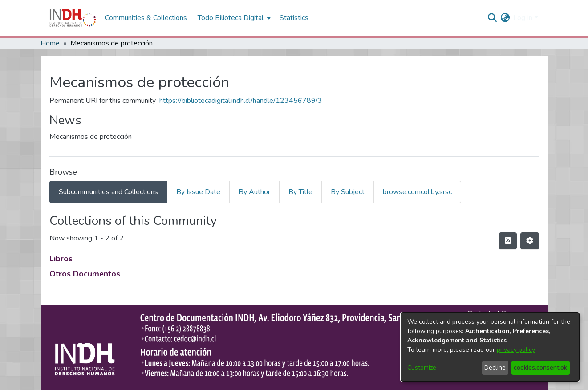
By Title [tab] (300, 192)
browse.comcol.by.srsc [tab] (417, 192)
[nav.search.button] (492, 18)
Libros (61, 259)
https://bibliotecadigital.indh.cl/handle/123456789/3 (241, 101)
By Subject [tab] (348, 192)
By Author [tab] (254, 192)
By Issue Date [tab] (198, 192)
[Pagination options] (530, 241)
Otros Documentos (85, 274)
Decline (495, 368)
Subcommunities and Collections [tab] (108, 192)
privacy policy (516, 350)
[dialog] (490, 347)
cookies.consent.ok (540, 368)
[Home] (73, 18)
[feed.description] (508, 241)
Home (50, 43)
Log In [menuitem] (523, 18)
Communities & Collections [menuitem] (146, 18)
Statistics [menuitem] (294, 18)
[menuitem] (505, 18)
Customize (422, 368)
